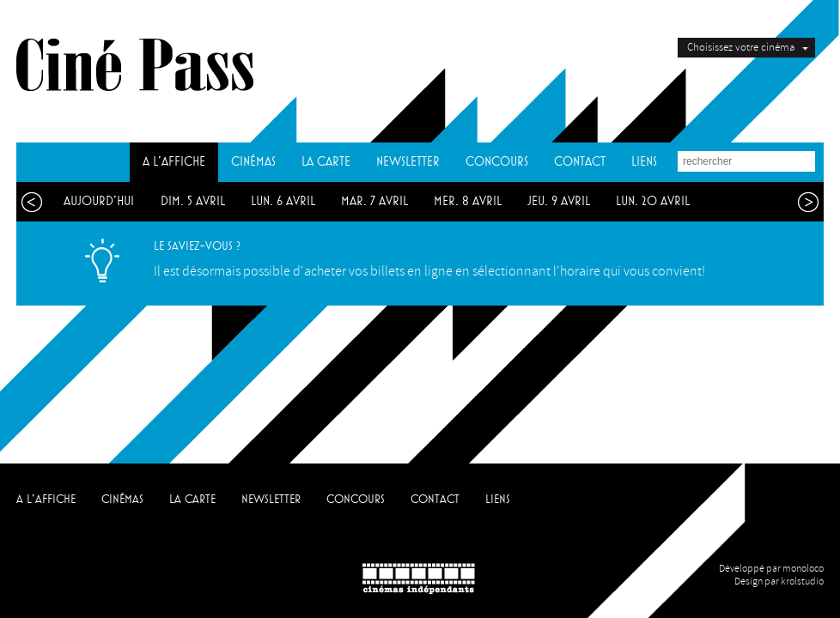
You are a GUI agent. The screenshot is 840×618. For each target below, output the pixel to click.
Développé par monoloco (771, 569)
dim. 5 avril (193, 201)
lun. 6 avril (283, 201)
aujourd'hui (99, 201)
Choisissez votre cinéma (741, 47)
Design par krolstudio (779, 582)
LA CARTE (326, 162)
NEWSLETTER (408, 162)
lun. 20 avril (653, 201)
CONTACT (580, 162)
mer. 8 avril (468, 201)
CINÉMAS (253, 162)
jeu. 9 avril (559, 201)
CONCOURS (497, 162)
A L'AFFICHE (174, 162)
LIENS (644, 162)
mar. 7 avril (374, 201)
